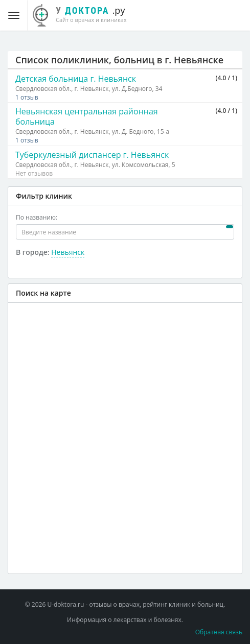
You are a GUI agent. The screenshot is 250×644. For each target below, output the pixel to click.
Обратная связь (219, 632)
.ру (85, 14)
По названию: (37, 217)
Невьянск (68, 252)
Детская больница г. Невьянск (76, 79)
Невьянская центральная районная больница (87, 116)
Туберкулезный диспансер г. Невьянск (92, 155)
